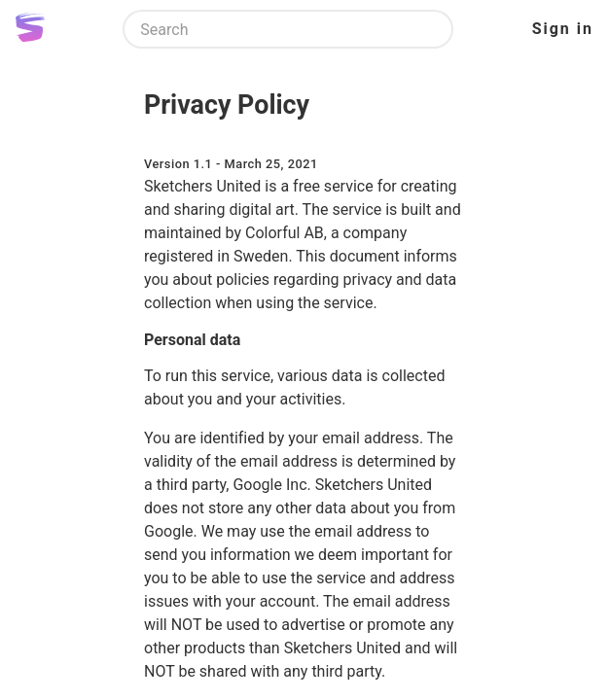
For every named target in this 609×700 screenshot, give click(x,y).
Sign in (563, 29)
